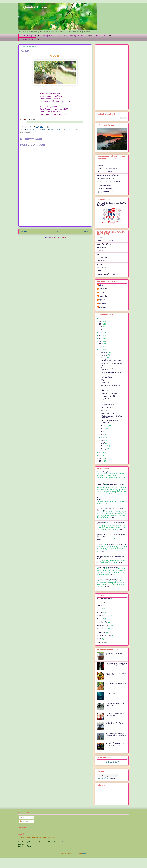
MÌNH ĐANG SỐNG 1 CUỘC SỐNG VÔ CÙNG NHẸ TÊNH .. (116, 734)
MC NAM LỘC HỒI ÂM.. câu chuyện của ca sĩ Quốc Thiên (115, 744)
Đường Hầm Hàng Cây (108, 396)
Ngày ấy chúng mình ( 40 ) (106, 192)
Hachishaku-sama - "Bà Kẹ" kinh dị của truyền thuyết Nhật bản (116, 664)
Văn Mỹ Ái (102, 303)
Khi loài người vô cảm (108, 413)
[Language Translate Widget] (107, 776)
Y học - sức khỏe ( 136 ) (105, 172)
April (103, 440)
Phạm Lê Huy (101, 247)
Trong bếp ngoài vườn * (77, 36)
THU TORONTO (106, 383)
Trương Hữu (103, 296)
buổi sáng (35, 129)
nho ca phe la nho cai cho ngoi (116, 545)
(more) (99, 479)
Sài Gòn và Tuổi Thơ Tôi (108, 407)
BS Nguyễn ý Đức (103, 616)
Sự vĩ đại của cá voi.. (112, 693)
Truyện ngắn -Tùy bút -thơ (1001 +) (108, 182)
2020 (101, 335)
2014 (101, 452)
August (103, 429)
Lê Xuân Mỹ (101, 632)
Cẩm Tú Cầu (101, 261)
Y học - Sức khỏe (100, 36)
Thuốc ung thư (105, 410)
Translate (110, 778)
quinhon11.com (61, 842)
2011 (101, 461)
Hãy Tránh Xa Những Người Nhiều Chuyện (115, 714)
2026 (101, 318)
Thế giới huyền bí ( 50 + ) (105, 185)
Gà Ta (101, 285)
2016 (101, 347)
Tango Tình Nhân (106, 399)
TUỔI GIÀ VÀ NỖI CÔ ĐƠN (115, 723)
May (102, 437)
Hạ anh (99, 271)
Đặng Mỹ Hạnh (102, 629)
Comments (24, 821)
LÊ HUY (100, 606)
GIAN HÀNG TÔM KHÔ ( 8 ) (106, 189)
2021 (101, 333)
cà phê (45, 129)
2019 (101, 338)
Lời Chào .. (100, 165)
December (104, 352)
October (104, 358)
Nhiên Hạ (54, 129)
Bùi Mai (99, 639)
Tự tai (76, 129)
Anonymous (101, 522)
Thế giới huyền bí (27, 39)
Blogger (85, 853)
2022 (101, 330)
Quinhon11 (28, 127)
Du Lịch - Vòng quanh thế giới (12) (108, 175)
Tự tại (102, 380)
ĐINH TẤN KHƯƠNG (104, 244)
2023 (101, 327)
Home (55, 231)
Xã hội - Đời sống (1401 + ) (106, 178)
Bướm (41, 129)
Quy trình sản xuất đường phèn (116, 683)
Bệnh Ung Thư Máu (107, 377)
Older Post (86, 231)
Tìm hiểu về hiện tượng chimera (111, 360)
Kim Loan (100, 264)
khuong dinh (103, 307)
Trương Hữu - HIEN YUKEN (106, 241)
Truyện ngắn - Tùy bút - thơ (51, 36)
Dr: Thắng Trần (102, 257)
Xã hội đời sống (26, 36)
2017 (101, 344)
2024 (101, 324)
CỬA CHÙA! (105, 390)
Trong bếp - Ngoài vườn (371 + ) (107, 169)
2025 (101, 321)
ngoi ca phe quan (113, 567)
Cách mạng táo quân (107, 405)
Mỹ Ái (99, 254)
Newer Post (24, 231)
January (104, 449)
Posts (22, 818)
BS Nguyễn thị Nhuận (104, 626)
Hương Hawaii (101, 642)
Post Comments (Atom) (59, 237)
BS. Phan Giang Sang (104, 636)
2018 (101, 341)
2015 (101, 350)
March (103, 443)
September (105, 426)
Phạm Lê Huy (103, 289)
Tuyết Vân (100, 251)
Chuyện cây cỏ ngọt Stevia (109, 393)
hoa (49, 129)
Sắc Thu (103, 402)
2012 (101, 458)
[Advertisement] (55, 210)
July (102, 432)
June (103, 435)
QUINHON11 (101, 238)
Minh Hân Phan (102, 267)
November (104, 355)
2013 (101, 455)
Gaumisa (100, 619)
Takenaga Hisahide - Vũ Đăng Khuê (109, 274)
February (104, 446)
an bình (30, 129)
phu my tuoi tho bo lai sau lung (116, 472)
